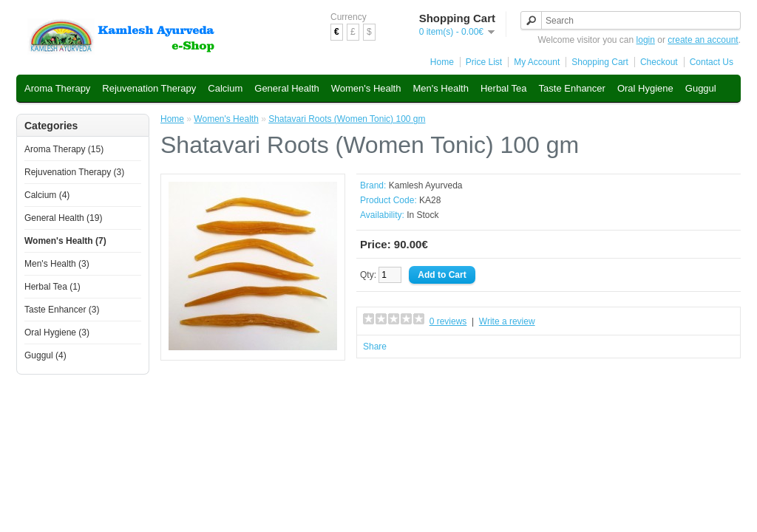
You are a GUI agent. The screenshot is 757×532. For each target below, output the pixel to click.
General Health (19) (63, 218)
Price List (484, 62)
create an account (703, 40)
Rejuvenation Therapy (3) (74, 172)
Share (375, 347)
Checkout (659, 62)
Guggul (701, 88)
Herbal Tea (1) (52, 287)
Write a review (507, 321)
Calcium (225, 88)
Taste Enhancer (572, 88)
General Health (286, 88)
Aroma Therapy (57, 88)
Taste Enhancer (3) (62, 310)
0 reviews (448, 321)
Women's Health (366, 88)
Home (442, 62)
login (646, 40)
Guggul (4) (45, 355)
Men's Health (440, 88)
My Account (537, 62)
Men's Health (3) (57, 264)
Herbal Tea (504, 88)
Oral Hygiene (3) (57, 332)
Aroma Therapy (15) (64, 149)
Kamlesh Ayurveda (426, 185)
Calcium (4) (47, 195)
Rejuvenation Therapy (149, 88)
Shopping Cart (600, 62)
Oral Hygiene (645, 88)
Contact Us (712, 62)
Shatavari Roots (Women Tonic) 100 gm (347, 119)
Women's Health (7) (65, 241)
